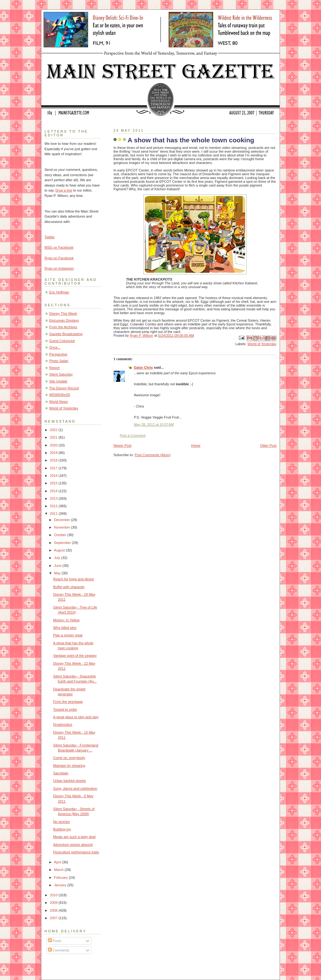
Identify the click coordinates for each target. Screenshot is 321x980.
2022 (54, 430)
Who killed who (65, 628)
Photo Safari (59, 361)
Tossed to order (65, 709)
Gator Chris (143, 367)
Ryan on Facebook (59, 258)
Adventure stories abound (73, 845)
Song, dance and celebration (75, 788)
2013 (54, 498)
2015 (54, 483)
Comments (59, 950)
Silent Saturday (61, 374)
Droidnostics (63, 724)
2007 (54, 918)
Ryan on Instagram (59, 268)
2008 (54, 910)
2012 (54, 506)
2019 (54, 453)
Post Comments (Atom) (153, 455)
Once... (55, 347)
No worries (62, 822)
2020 (54, 445)
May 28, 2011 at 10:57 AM (154, 424)
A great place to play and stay (76, 717)
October (61, 535)
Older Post (268, 445)
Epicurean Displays (64, 320)
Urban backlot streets (70, 781)
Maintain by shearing (69, 766)
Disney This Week (63, 313)
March (59, 870)
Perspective (58, 354)
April (58, 862)
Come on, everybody (69, 758)
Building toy (62, 829)
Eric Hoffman (59, 292)
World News (58, 402)
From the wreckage (68, 702)
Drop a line (64, 190)
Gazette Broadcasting (66, 334)
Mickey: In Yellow (66, 620)
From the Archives (63, 327)
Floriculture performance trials (76, 852)
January (61, 885)
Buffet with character (69, 587)
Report (54, 368)
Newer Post (122, 445)
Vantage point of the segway (75, 656)
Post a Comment (133, 435)
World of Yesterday (262, 344)
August (60, 550)
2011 (54, 514)
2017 (54, 468)
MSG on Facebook (59, 247)
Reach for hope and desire (74, 579)
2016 (54, 476)
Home (196, 445)
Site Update (58, 381)
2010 (54, 895)
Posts (55, 941)
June (58, 566)
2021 (54, 437)
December (62, 520)
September (63, 543)
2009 (54, 903)
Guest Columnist (62, 341)
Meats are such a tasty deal (74, 837)
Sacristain (61, 773)
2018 (54, 460)
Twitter (50, 237)
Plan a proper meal (68, 635)
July (58, 558)
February (61, 877)
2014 (54, 491)
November (62, 527)
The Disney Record (64, 388)
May (58, 573)
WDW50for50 (60, 395)
